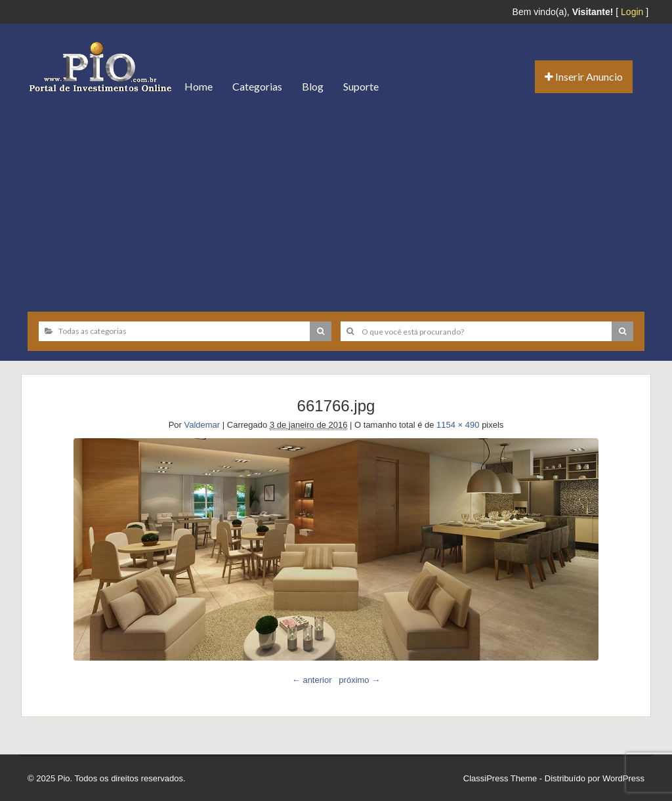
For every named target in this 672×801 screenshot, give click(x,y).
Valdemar (202, 425)
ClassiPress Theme (500, 778)
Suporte (361, 86)
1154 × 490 (458, 425)
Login (632, 12)
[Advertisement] (336, 203)
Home (199, 86)
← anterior (312, 680)
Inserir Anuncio (584, 76)
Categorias (257, 86)
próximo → (359, 680)
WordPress (623, 778)
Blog (313, 86)
